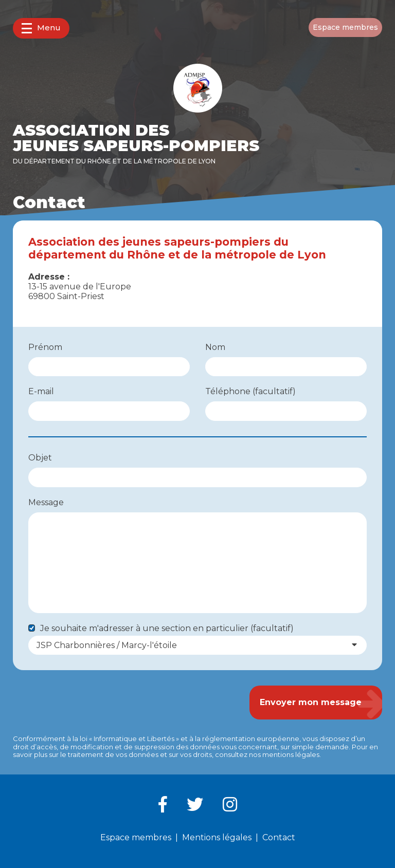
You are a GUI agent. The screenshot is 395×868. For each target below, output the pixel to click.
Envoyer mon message (311, 702)
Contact (279, 837)
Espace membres (345, 27)
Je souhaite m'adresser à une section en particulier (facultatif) (167, 628)
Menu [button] (41, 28)
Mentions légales (217, 837)
